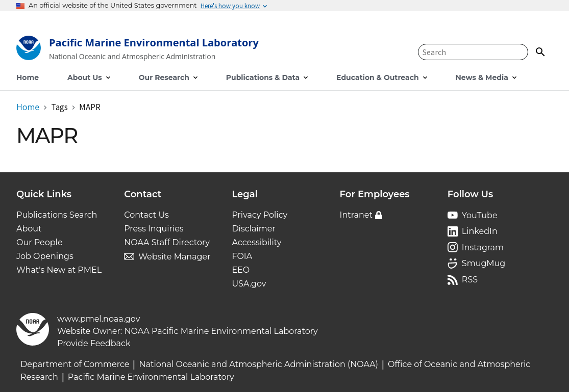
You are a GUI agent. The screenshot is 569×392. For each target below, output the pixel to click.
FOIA (242, 256)
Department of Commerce (75, 364)
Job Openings (45, 256)
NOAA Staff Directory (167, 242)
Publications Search (57, 215)
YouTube (480, 215)
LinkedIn (480, 231)
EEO (241, 270)
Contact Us (146, 215)
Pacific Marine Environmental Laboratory (151, 377)
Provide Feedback (94, 343)
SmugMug (484, 263)
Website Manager (174, 257)
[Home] (138, 50)
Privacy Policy (259, 215)
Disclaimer (253, 229)
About (29, 229)
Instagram (483, 247)
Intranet (356, 215)
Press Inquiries (154, 229)
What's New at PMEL (59, 270)
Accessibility (256, 242)
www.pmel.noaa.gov (98, 319)
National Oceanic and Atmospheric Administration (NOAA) (258, 364)
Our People (40, 242)
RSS (470, 280)
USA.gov (249, 284)
